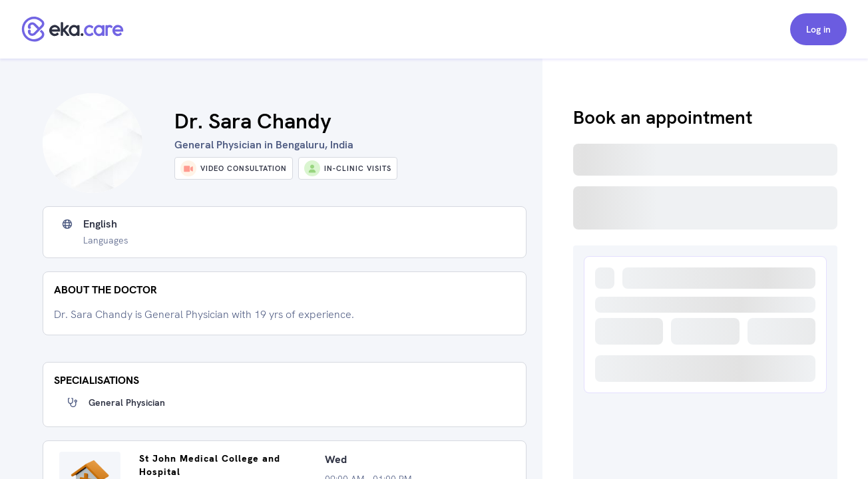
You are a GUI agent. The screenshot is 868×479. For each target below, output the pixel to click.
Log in (818, 29)
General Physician (127, 402)
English (100, 224)
